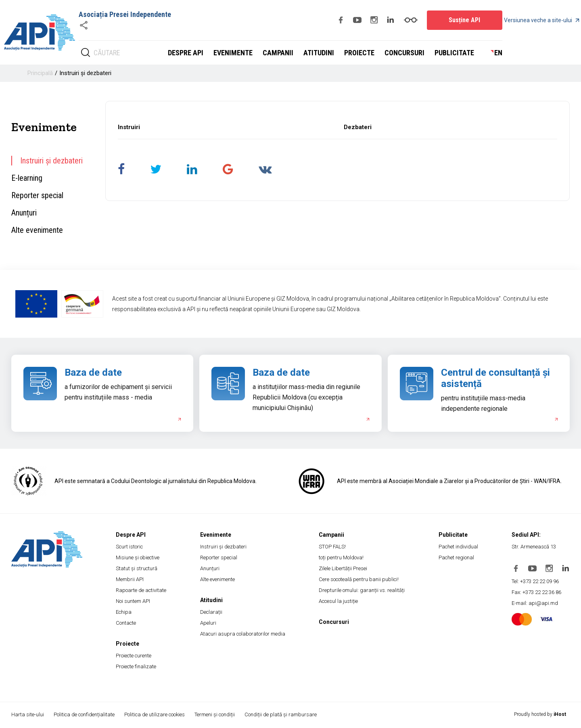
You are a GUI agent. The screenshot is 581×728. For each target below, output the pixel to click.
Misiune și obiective (138, 558)
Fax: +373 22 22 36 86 (536, 592)
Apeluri (208, 623)
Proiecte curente (134, 656)
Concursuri (404, 53)
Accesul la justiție (338, 601)
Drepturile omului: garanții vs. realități (362, 590)
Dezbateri (358, 127)
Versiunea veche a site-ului (542, 20)
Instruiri (129, 127)
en (498, 53)
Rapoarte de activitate (141, 590)
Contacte (126, 623)
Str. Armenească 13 (534, 547)
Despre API (186, 53)
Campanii (278, 53)
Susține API (464, 20)
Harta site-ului (28, 714)
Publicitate (454, 53)
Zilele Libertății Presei (343, 568)
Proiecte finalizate (136, 666)
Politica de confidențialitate (85, 714)
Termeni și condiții (216, 714)
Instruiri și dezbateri (85, 73)
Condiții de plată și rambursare (282, 714)
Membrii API (130, 579)
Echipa (124, 612)
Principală (40, 73)
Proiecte (359, 53)
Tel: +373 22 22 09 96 (535, 581)
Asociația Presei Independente (125, 14)
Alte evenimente (37, 230)
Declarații (211, 612)
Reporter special (37, 195)
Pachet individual (458, 547)
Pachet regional (456, 558)
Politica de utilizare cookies (155, 714)
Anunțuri (24, 213)
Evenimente (233, 53)
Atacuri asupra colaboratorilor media (243, 634)
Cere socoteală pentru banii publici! (359, 579)
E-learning (27, 178)
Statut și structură (137, 568)
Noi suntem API (133, 601)
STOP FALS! (332, 547)
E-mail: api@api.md (535, 603)
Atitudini (319, 53)
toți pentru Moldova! (341, 558)
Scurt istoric (129, 547)
